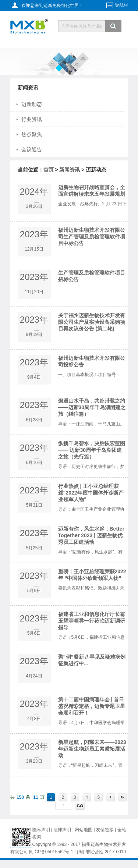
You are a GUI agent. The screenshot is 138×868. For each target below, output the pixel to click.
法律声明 (62, 830)
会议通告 (32, 149)
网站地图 (84, 830)
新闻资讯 (70, 170)
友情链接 (105, 830)
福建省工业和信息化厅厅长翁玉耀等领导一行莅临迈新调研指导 (92, 621)
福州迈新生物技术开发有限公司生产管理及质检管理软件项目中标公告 (92, 237)
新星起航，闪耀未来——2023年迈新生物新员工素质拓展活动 (92, 749)
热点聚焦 (32, 134)
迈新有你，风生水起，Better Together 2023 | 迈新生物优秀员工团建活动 (91, 535)
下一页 (111, 797)
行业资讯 (32, 119)
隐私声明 (41, 830)
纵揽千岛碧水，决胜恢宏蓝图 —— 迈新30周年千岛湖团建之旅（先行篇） (92, 450)
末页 (122, 797)
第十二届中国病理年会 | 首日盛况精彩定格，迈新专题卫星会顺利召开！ (92, 706)
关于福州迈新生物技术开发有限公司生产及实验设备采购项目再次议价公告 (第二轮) (92, 322)
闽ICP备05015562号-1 (51, 852)
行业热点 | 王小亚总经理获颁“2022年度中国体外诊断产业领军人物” (91, 493)
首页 (49, 170)
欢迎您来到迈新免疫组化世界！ (52, 6)
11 (36, 797)
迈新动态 (32, 104)
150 (20, 797)
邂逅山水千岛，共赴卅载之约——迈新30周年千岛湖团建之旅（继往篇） (92, 407)
